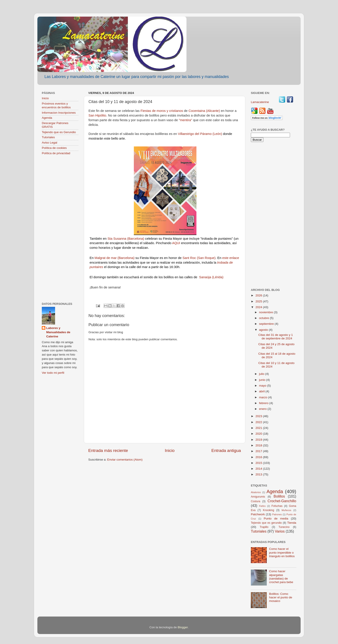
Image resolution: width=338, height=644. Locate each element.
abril (262, 391)
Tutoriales (48, 137)
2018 (259, 445)
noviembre (266, 312)
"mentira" (185, 120)
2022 (259, 422)
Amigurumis (258, 497)
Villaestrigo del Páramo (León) (200, 134)
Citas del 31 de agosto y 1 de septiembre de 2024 (276, 337)
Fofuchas (277, 506)
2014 (259, 469)
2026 (259, 295)
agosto (264, 330)
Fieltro (262, 506)
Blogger (183, 627)
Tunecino (284, 527)
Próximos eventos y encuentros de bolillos (56, 105)
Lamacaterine (260, 102)
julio (262, 374)
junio (263, 380)
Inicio (170, 450)
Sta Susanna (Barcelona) (126, 239)
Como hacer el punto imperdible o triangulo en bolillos (282, 552)
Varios (280, 531)
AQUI (176, 243)
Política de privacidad (56, 153)
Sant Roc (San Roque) (199, 258)
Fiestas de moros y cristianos (162, 111)
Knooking (269, 510)
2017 (259, 451)
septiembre (267, 324)
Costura (256, 501)
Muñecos (286, 510)
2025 (259, 301)
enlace (234, 258)
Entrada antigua (226, 450)
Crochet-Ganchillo (282, 501)
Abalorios (256, 492)
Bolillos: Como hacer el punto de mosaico (280, 597)
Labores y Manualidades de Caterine (58, 332)
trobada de (225, 263)
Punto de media (276, 519)
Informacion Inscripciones (59, 113)
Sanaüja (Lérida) (211, 277)
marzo (264, 397)
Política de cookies (54, 148)
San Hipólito (97, 115)
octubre (264, 318)
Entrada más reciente (108, 450)
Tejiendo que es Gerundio (59, 132)
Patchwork (258, 514)
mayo (263, 386)
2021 (259, 428)
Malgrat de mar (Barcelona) (115, 258)
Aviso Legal (50, 143)
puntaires (96, 267)
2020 (259, 434)
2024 (259, 307)
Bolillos (279, 496)
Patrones (277, 514)
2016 (259, 457)
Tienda (292, 523)
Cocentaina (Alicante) (205, 111)
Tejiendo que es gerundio (266, 523)
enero (263, 409)
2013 (259, 474)
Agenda (47, 118)
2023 (259, 416)
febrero (264, 403)
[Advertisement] (60, 229)
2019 (259, 440)
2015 (259, 463)
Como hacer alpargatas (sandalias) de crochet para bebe (281, 577)
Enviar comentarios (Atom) (125, 460)
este (225, 258)
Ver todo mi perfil (53, 373)
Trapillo (264, 527)
